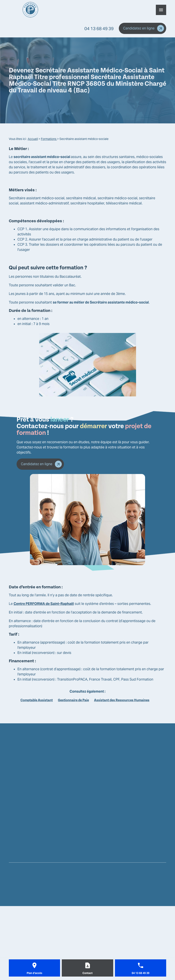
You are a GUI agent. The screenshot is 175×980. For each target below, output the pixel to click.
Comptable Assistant (37, 700)
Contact (87, 973)
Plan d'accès (34, 973)
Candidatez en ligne (144, 28)
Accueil (33, 139)
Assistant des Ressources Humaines (122, 700)
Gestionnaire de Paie (73, 700)
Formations (49, 139)
